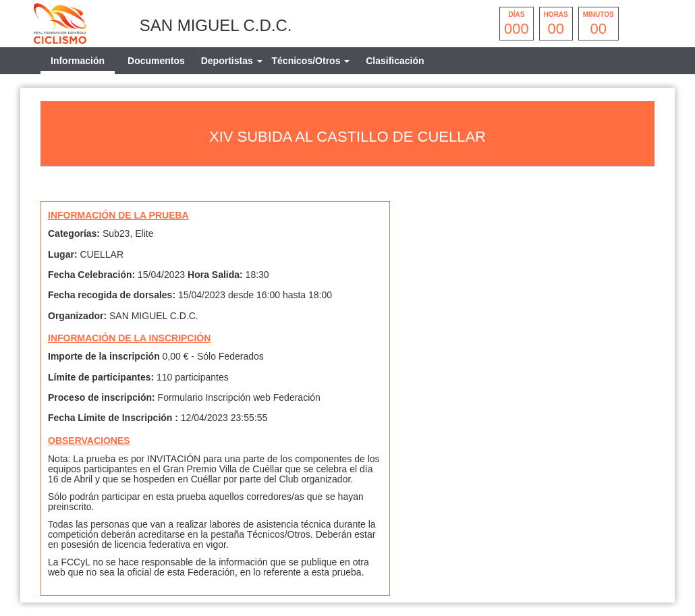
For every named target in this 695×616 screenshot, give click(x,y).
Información (78, 61)
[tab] (232, 61)
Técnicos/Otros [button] (311, 61)
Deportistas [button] (232, 61)
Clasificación (395, 61)
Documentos (156, 61)
